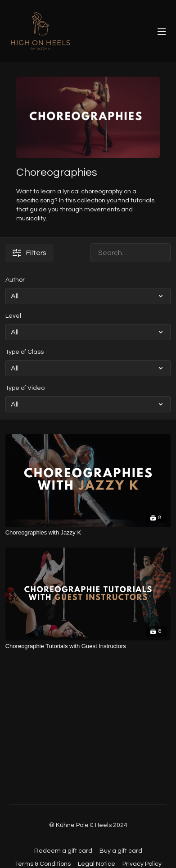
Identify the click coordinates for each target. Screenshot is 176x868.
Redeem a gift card (63, 851)
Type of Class (25, 352)
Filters (29, 253)
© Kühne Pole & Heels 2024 (88, 825)
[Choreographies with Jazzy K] (88, 533)
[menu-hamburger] (162, 31)
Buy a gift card (121, 851)
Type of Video (25, 388)
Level (13, 316)
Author (15, 280)
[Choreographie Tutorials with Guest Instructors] (88, 646)
